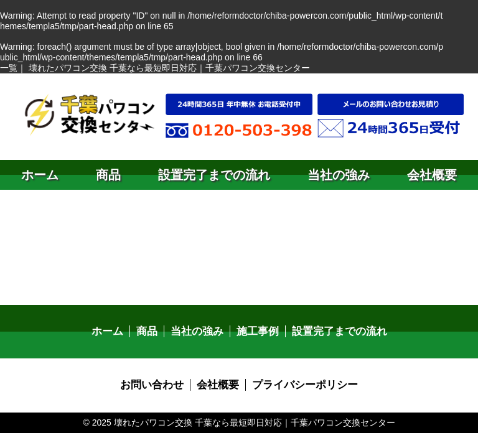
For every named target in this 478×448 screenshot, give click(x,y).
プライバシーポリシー (302, 384)
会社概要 (432, 175)
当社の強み (339, 175)
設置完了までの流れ (214, 175)
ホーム (40, 175)
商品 (108, 175)
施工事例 (257, 331)
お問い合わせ (156, 384)
